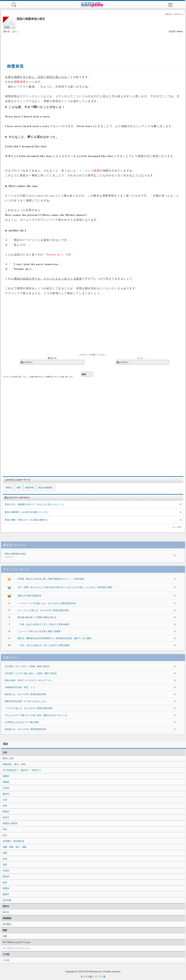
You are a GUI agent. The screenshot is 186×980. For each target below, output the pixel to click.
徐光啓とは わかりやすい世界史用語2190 (25, 729)
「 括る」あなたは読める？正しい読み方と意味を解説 (44, 645)
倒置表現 (29, 488)
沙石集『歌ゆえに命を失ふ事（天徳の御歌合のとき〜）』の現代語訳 (51, 579)
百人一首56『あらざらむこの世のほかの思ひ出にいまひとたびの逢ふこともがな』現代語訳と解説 (65, 587)
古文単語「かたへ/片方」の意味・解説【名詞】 (28, 666)
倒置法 (9, 488)
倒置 (19, 488)
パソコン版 (100, 977)
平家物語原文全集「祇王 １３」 (21, 687)
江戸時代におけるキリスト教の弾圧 (22, 722)
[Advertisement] (93, 44)
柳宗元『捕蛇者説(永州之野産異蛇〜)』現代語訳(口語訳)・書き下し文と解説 (55, 638)
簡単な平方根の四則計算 (29, 596)
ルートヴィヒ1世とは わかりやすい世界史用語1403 (43, 610)
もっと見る (177, 527)
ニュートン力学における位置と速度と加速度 (39, 631)
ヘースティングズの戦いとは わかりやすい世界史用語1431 (47, 603)
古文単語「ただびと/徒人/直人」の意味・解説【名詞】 (31, 673)
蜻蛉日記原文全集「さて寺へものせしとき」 (26, 701)
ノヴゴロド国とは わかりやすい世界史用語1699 (29, 708)
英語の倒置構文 (46, 488)
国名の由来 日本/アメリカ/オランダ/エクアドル (28, 680)
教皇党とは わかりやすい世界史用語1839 (25, 694)
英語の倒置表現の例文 (75, 556)
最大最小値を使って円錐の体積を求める (37, 617)
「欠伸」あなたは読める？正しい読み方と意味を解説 (43, 624)
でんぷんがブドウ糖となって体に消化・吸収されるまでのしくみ (36, 715)
